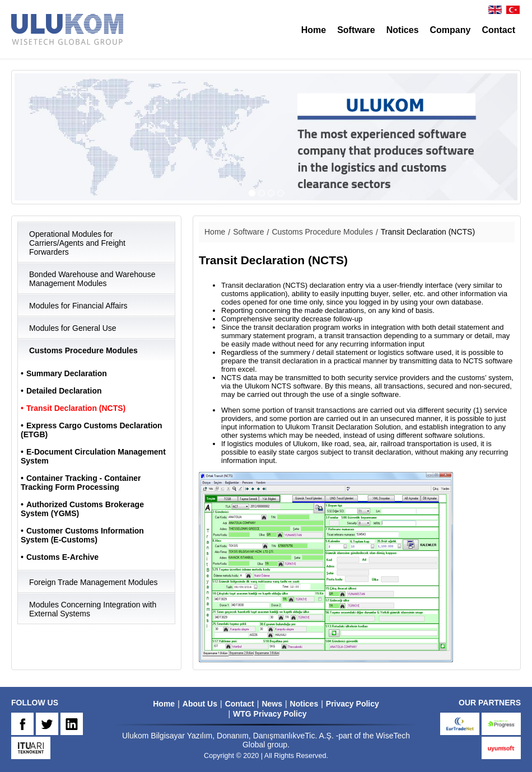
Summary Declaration (67, 373)
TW (47, 724)
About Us (200, 704)
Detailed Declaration (64, 391)
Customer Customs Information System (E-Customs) (82, 535)
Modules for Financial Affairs (78, 306)
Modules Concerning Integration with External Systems (93, 609)
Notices (403, 30)
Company (451, 30)
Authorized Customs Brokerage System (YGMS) (82, 509)
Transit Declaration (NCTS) (76, 408)
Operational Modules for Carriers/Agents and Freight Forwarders (77, 243)
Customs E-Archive (62, 557)
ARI (31, 748)
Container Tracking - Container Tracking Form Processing (81, 483)
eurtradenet (460, 724)
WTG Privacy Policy (270, 714)
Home (314, 30)
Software (356, 30)
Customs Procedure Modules (83, 350)
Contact (498, 30)
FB (22, 724)
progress (501, 724)
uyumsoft (501, 748)
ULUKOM (67, 29)
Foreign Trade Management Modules (94, 582)
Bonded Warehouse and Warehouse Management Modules (92, 279)
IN (72, 724)
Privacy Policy (353, 704)
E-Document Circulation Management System (93, 456)
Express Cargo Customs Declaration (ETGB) (92, 430)
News (272, 704)
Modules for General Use (73, 328)
